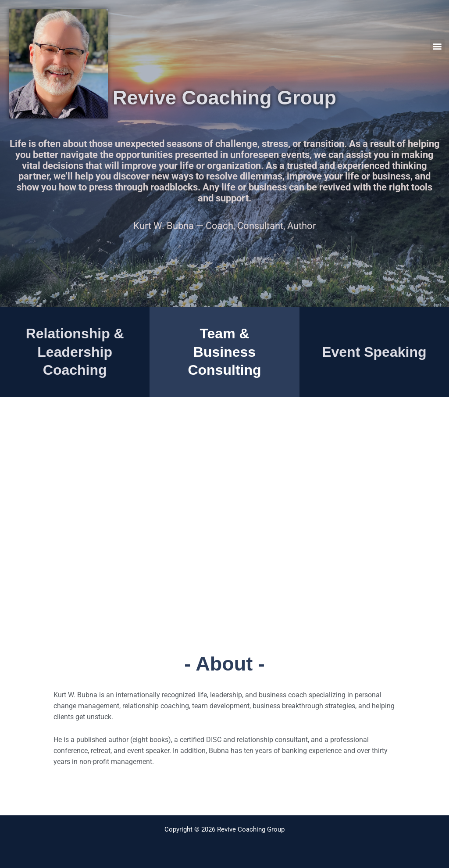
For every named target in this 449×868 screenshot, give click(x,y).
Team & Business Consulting (224, 352)
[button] (437, 46)
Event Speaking (374, 352)
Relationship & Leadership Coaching (75, 352)
